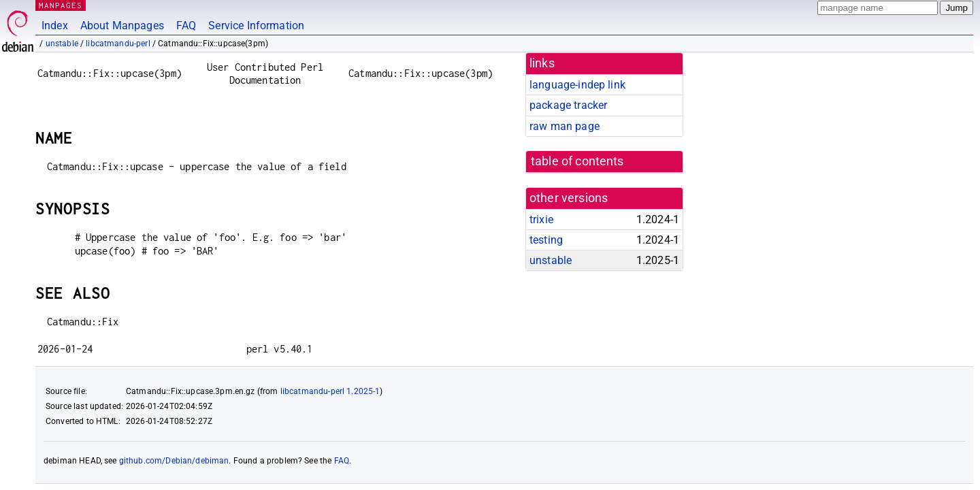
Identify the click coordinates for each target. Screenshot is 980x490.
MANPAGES (61, 5)
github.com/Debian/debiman (174, 461)
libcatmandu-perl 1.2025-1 (330, 391)
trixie (541, 219)
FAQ (186, 26)
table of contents (577, 161)
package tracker (568, 105)
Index (55, 26)
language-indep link (577, 85)
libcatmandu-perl (118, 44)
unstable (62, 44)
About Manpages (122, 26)
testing (546, 240)
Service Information (256, 26)
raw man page (565, 126)
